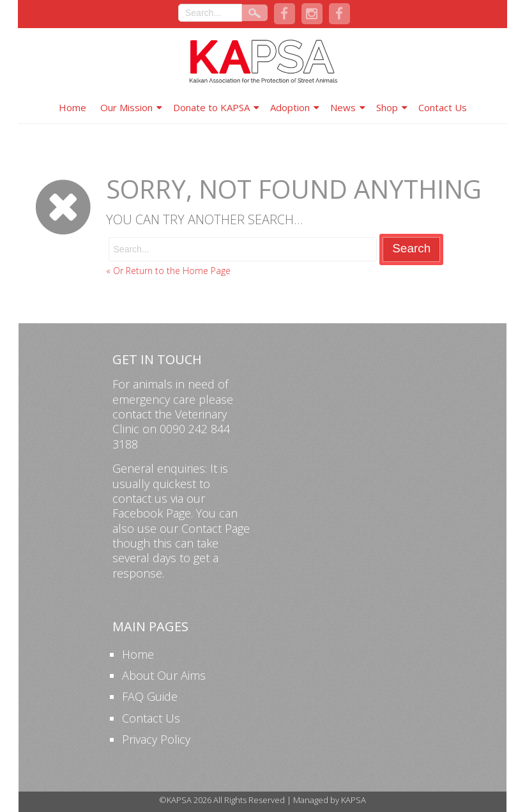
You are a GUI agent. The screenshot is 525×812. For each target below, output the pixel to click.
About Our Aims (164, 675)
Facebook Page (152, 513)
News (343, 107)
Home (72, 107)
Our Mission (126, 107)
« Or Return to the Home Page (168, 271)
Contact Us (443, 107)
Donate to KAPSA (211, 107)
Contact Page (216, 528)
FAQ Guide (150, 696)
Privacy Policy (156, 739)
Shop (387, 107)
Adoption (290, 107)
